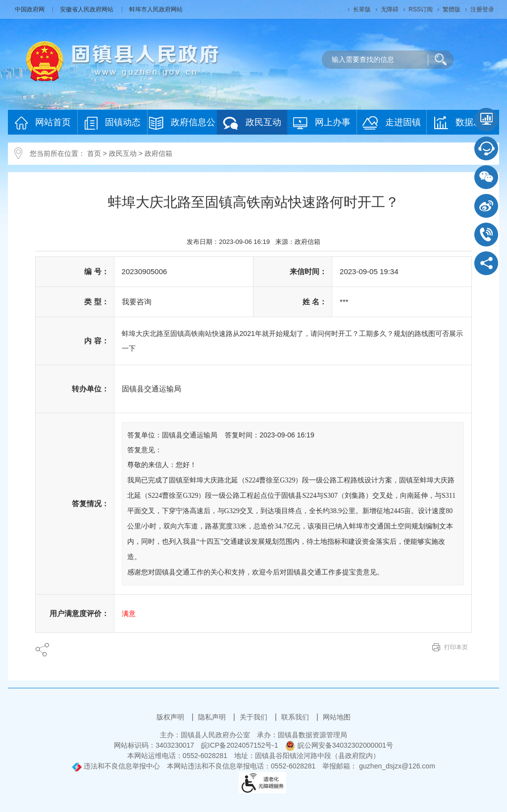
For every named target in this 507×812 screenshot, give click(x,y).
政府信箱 (158, 153)
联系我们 (296, 717)
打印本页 (456, 647)
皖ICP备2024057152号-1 (240, 745)
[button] (362, 9)
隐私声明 (213, 717)
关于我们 (254, 717)
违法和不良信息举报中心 (116, 766)
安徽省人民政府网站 (87, 9)
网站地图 (337, 717)
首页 (94, 153)
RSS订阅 (421, 9)
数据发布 (463, 123)
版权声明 (171, 717)
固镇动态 (113, 123)
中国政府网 (30, 9)
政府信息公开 (182, 125)
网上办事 (322, 123)
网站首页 (43, 123)
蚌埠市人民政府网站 (156, 9)
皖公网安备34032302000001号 (339, 745)
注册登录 (482, 9)
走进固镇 (392, 123)
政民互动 (252, 123)
